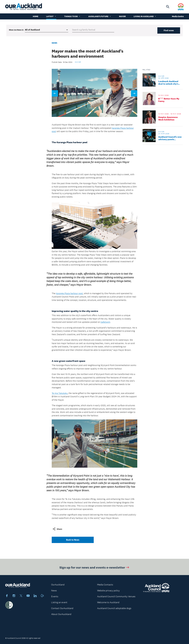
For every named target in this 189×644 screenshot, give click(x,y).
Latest (51, 16)
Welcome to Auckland (108, 602)
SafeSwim (105, 322)
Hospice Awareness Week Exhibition (168, 118)
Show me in (16, 30)
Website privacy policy (108, 591)
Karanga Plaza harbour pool (69, 293)
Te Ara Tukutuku (60, 393)
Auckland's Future (100, 16)
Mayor (122, 16)
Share (57, 529)
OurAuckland (58, 585)
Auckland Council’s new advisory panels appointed (170, 138)
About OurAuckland (61, 614)
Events (55, 596)
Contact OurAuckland (62, 608)
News (54, 43)
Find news (169, 30)
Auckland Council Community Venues (116, 596)
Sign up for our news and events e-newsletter (95, 569)
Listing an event (59, 602)
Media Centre (178, 16)
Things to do (72, 16)
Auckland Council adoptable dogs (114, 608)
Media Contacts (105, 585)
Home (36, 16)
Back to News (73, 540)
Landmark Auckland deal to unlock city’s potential (168, 83)
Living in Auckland (145, 16)
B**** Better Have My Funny (169, 100)
